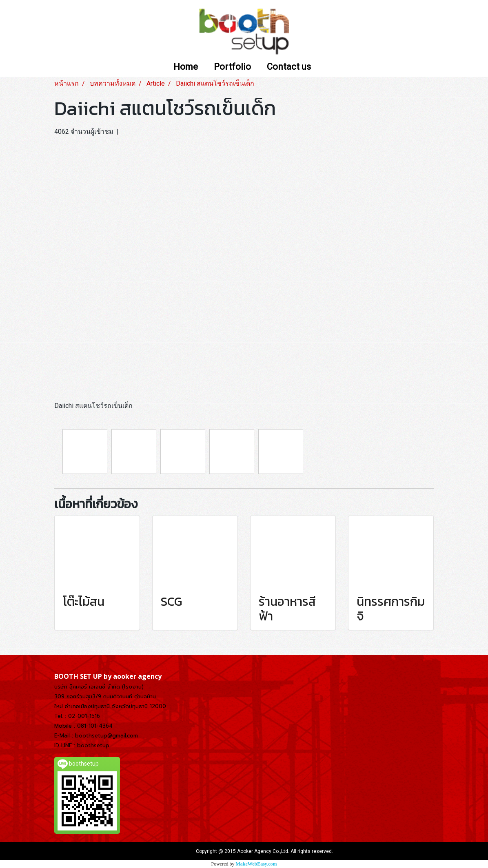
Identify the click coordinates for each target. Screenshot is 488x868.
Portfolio (232, 67)
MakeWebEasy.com (256, 864)
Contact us (289, 67)
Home (186, 67)
